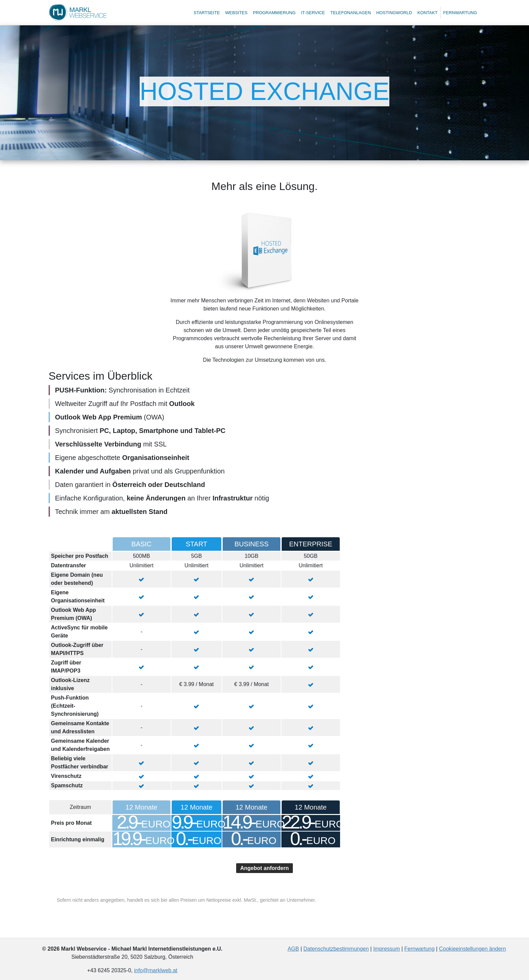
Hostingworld (394, 13)
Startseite (207, 13)
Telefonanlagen (351, 13)
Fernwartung (460, 13)
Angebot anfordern (264, 868)
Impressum (386, 949)
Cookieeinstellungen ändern (472, 949)
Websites (236, 13)
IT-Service (313, 13)
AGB (293, 949)
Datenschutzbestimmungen (336, 949)
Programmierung (274, 13)
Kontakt (427, 13)
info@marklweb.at (156, 970)
